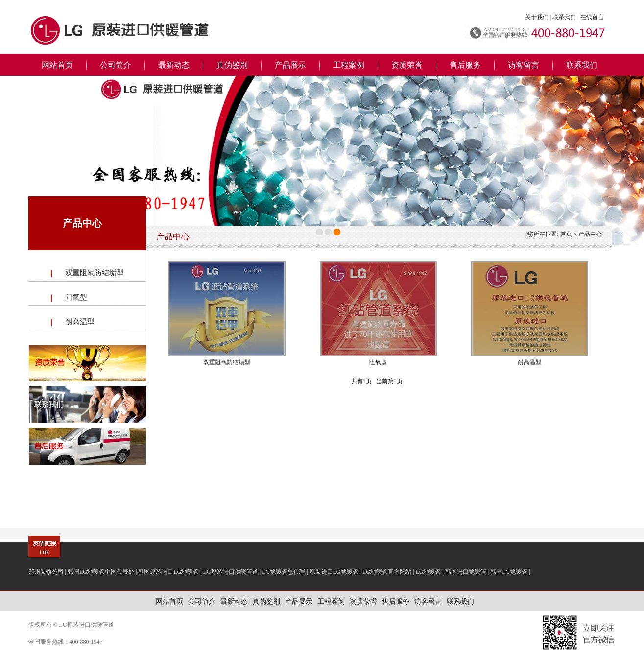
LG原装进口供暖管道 (231, 572)
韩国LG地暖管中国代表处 (101, 572)
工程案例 (349, 65)
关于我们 (537, 17)
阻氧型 (76, 297)
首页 (566, 234)
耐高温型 (80, 322)
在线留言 (592, 17)
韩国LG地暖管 (509, 572)
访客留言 (524, 65)
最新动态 (174, 65)
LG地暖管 (428, 572)
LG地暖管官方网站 (387, 572)
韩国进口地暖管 (466, 572)
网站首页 (57, 65)
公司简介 (116, 65)
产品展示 (290, 65)
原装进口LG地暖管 (334, 572)
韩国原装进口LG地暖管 (168, 572)
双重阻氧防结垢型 (95, 273)
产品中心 (590, 234)
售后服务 (465, 65)
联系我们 (564, 17)
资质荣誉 (407, 65)
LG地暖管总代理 (284, 572)
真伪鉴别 (232, 65)
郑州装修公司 (46, 572)
